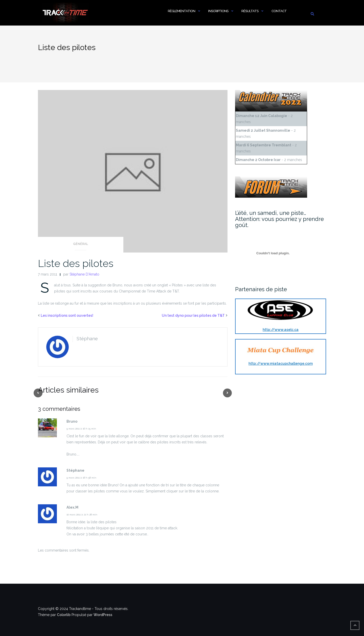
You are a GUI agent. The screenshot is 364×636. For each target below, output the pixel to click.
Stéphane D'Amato (84, 274)
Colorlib (64, 615)
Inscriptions (218, 11)
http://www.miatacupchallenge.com (281, 364)
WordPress (103, 615)
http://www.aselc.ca (281, 330)
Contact (279, 11)
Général (81, 244)
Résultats (250, 11)
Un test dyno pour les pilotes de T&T (193, 315)
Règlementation (181, 11)
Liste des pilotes (76, 263)
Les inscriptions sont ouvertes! (67, 315)
